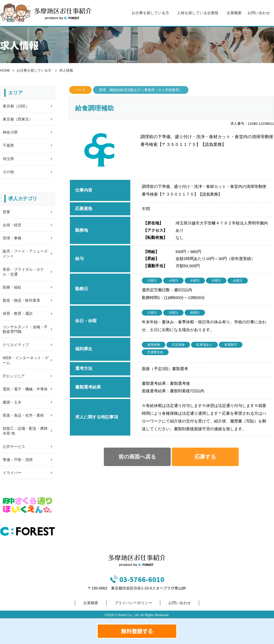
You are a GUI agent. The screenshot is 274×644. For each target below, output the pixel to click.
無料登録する (137, 631)
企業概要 (234, 13)
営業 (6, 212)
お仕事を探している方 (150, 13)
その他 (8, 172)
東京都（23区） (16, 106)
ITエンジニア (14, 376)
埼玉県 (8, 159)
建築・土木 (12, 402)
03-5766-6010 (142, 579)
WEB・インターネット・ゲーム (26, 360)
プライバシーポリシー (133, 603)
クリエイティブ (16, 345)
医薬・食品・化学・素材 (23, 415)
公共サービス (14, 447)
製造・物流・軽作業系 (21, 300)
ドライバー (12, 473)
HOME (5, 70)
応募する (205, 457)
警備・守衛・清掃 (18, 460)
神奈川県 (10, 132)
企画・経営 (12, 225)
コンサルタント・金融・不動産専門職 (25, 329)
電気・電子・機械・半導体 (25, 389)
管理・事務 (12, 238)
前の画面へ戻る (137, 457)
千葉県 (8, 145)
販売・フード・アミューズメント (25, 254)
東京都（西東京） (18, 119)
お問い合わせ (259, 13)
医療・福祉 (12, 287)
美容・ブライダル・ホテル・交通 (23, 272)
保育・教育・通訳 (18, 313)
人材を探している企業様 (198, 13)
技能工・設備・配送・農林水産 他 (25, 431)
